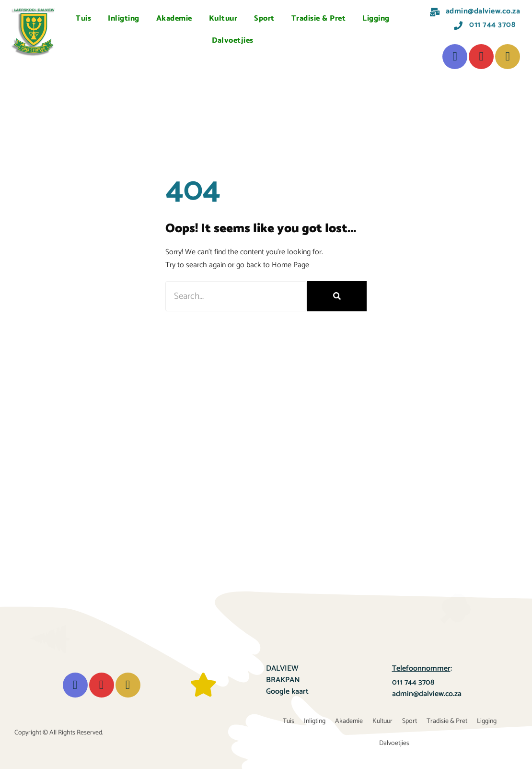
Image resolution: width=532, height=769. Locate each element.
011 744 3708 (413, 682)
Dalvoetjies (233, 41)
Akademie (174, 18)
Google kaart (287, 692)
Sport (264, 18)
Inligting (124, 18)
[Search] (337, 296)
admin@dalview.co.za (427, 694)
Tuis (83, 18)
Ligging (376, 18)
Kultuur (223, 18)
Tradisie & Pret (319, 18)
